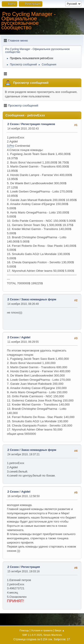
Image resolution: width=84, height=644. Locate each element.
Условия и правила (42, 630)
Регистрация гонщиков (38, 124)
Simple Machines (53, 635)
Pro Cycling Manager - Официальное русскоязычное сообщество (29, 21)
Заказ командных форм (39, 299)
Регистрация (31, 567)
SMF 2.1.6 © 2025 (32, 635)
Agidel (26, 337)
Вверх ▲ (60, 630)
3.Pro (11, 146)
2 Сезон (13, 124)
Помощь (24, 630)
